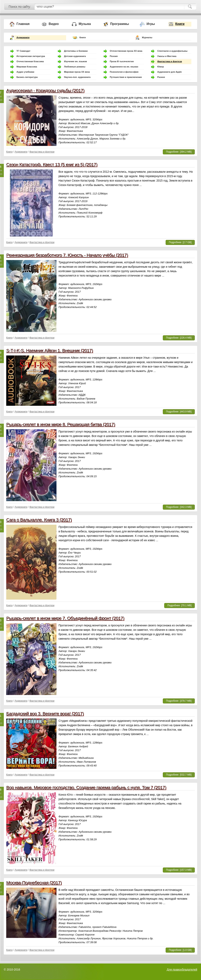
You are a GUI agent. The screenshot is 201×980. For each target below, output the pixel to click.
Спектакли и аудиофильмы (172, 51)
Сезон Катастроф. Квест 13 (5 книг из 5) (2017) (52, 165)
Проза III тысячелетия (122, 61)
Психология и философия (124, 72)
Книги (180, 24)
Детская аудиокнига (75, 56)
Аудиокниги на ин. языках (124, 67)
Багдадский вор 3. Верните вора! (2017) (45, 714)
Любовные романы (75, 67)
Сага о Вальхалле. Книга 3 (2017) (39, 520)
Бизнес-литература (27, 77)
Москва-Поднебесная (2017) (34, 883)
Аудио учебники (25, 72)
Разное (161, 77)
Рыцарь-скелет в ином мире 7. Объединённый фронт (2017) (65, 618)
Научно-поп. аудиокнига (77, 77)
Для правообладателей (182, 970)
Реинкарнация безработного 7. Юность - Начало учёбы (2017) (67, 255)
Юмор (160, 67)
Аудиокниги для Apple (169, 72)
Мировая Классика (27, 67)
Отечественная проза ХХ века (126, 51)
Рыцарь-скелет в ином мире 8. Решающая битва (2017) (61, 424)
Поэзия (114, 56)
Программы (120, 24)
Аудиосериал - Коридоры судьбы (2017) (45, 90)
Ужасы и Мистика (167, 56)
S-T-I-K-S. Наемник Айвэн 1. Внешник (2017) (50, 351)
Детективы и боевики (76, 51)
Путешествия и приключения (126, 77)
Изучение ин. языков (75, 61)
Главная (23, 24)
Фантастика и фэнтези (170, 61)
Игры (151, 24)
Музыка (85, 24)
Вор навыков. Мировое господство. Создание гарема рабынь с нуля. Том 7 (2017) (86, 787)
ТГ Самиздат (23, 51)
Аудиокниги (23, 37)
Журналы (147, 37)
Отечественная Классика (30, 61)
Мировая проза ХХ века (77, 72)
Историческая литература (31, 56)
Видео (54, 24)
